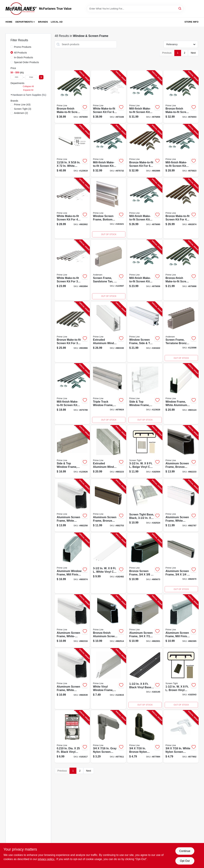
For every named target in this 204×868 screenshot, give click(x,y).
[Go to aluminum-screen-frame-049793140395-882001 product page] (145, 621)
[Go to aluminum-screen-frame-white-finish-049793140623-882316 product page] (72, 621)
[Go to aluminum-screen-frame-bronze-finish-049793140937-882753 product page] (108, 505)
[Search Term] (135, 9)
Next (193, 53)
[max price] (31, 77)
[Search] (180, 8)
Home (9, 22)
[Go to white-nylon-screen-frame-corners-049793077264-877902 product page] (181, 737)
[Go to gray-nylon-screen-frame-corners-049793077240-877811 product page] (108, 737)
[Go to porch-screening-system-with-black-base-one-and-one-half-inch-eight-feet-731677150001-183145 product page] (145, 679)
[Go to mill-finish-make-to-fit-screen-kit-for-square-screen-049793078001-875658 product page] (145, 270)
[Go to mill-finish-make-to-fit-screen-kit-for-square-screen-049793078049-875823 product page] (181, 151)
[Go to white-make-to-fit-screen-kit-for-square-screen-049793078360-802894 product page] (72, 270)
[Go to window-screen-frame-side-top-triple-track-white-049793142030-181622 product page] (145, 332)
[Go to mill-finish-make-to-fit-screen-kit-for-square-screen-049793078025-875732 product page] (108, 151)
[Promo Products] (12, 47)
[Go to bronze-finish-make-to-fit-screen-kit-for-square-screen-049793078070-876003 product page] (181, 97)
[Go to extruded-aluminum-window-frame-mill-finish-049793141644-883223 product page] (108, 452)
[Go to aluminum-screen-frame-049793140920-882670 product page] (181, 563)
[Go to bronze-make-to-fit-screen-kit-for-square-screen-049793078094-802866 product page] (72, 332)
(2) (21, 113)
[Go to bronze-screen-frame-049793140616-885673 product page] (145, 563)
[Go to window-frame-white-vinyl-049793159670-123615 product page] (108, 679)
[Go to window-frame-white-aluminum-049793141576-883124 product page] (181, 394)
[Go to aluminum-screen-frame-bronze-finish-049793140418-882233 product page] (181, 452)
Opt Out (185, 861)
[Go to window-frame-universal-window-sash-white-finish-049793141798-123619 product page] (72, 151)
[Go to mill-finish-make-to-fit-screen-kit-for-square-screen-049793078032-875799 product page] (72, 394)
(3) (23, 109)
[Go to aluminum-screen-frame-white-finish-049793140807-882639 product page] (72, 679)
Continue (185, 851)
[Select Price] (41, 77)
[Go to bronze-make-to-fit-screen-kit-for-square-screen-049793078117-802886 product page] (145, 151)
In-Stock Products (24, 57)
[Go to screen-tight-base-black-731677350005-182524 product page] (145, 505)
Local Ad (57, 22)
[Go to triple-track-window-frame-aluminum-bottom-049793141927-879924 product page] (108, 394)
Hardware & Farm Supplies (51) (29, 95)
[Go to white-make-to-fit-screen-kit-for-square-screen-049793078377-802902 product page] (72, 208)
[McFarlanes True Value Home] (21, 9)
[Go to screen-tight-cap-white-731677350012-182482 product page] (108, 563)
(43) (22, 105)
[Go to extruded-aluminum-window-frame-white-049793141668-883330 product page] (108, 332)
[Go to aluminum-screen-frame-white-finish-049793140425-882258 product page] (72, 505)
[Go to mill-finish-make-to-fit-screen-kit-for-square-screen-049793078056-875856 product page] (145, 97)
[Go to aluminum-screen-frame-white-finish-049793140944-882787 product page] (181, 505)
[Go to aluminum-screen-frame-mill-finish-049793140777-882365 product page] (181, 621)
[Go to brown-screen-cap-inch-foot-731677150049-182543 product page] (181, 679)
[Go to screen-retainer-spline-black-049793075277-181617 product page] (72, 737)
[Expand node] (11, 95)
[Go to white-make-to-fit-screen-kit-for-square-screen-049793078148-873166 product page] (108, 97)
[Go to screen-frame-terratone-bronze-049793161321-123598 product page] (181, 332)
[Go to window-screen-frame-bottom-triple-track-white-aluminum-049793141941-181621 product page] (108, 208)
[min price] (17, 77)
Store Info (191, 22)
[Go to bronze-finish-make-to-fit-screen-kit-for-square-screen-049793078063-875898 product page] (181, 270)
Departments (24, 22)
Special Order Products (26, 62)
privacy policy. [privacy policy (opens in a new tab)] (46, 859)
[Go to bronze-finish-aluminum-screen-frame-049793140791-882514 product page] (108, 621)
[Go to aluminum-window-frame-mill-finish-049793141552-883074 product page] (72, 563)
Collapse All (28, 86)
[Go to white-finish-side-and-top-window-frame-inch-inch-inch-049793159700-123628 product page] (145, 394)
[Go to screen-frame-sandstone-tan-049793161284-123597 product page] (108, 270)
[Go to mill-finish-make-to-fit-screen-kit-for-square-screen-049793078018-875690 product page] (145, 208)
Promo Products (23, 47)
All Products (20, 53)
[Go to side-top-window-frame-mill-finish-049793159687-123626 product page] (72, 452)
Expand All (28, 90)
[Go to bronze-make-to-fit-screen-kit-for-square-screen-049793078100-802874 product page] (181, 208)
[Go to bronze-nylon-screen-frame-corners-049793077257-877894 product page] (145, 737)
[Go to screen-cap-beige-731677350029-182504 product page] (145, 452)
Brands (43, 22)
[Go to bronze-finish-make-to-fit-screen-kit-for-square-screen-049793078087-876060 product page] (72, 97)
